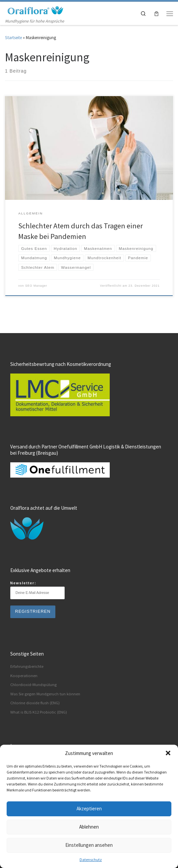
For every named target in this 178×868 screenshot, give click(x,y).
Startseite (13, 38)
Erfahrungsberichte (27, 666)
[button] (168, 753)
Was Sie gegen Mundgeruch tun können (45, 694)
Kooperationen (24, 676)
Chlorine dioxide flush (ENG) (35, 703)
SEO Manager (36, 286)
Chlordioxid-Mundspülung (33, 685)
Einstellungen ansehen (89, 845)
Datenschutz (91, 860)
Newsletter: (37, 590)
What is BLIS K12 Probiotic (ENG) (39, 712)
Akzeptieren (89, 809)
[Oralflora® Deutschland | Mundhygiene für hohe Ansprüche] (35, 10)
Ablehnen (89, 827)
